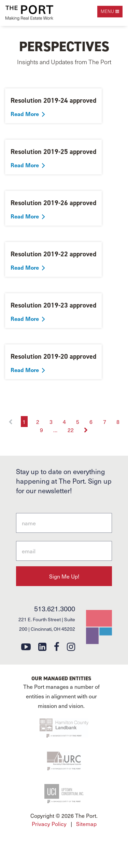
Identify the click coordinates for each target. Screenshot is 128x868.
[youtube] (26, 646)
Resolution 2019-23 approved (53, 305)
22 (71, 430)
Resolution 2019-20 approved (53, 356)
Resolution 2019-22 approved (53, 254)
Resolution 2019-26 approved (53, 203)
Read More (25, 114)
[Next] (86, 430)
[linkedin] (42, 646)
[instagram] (71, 646)
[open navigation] (110, 12)
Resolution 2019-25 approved (53, 152)
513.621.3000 (55, 609)
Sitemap (86, 824)
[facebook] (57, 646)
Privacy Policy (49, 824)
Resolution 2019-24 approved (53, 100)
